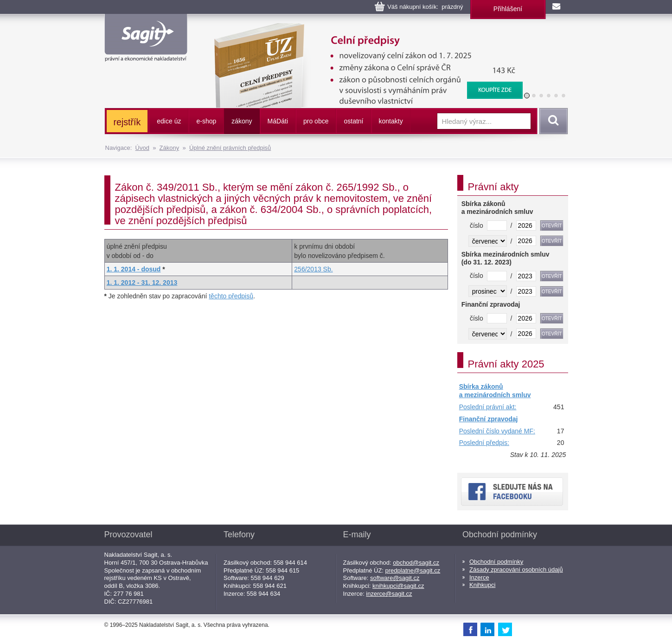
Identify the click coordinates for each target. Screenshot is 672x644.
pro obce (316, 121)
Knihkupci (482, 585)
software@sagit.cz (395, 578)
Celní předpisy (362, 28)
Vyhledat (552, 121)
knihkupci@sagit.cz (398, 586)
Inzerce (479, 577)
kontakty (391, 121)
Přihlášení (508, 9)
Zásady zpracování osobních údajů (516, 570)
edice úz (169, 121)
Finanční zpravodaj (489, 419)
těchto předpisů (231, 296)
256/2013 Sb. (313, 269)
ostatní (353, 121)
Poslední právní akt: (488, 407)
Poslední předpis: (484, 443)
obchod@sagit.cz (416, 563)
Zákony (170, 148)
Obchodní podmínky (496, 562)
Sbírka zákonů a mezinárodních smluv (495, 391)
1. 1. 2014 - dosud (134, 269)
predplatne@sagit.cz (413, 570)
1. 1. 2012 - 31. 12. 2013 (142, 283)
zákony (242, 121)
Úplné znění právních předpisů (230, 148)
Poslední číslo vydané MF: (497, 431)
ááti (278, 121)
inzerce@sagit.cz (389, 594)
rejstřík (127, 122)
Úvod (142, 148)
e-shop (206, 121)
